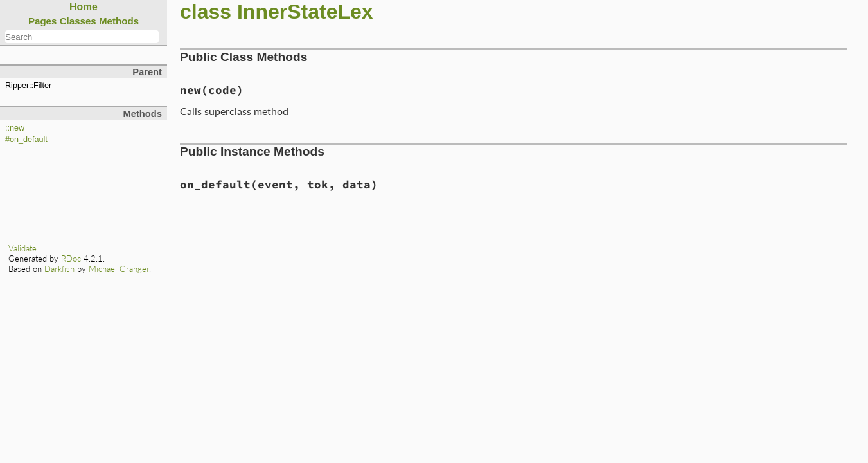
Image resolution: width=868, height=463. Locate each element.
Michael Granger (119, 269)
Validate (22, 248)
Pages (43, 21)
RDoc (71, 259)
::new (15, 128)
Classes (78, 21)
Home (84, 7)
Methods (119, 21)
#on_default (26, 140)
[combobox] (82, 37)
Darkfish (59, 269)
